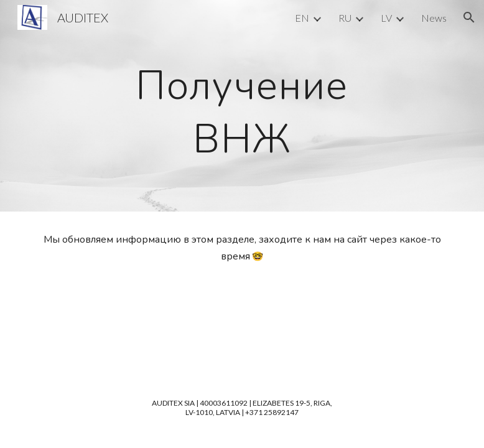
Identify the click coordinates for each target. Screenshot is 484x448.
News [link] (434, 18)
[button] (469, 17)
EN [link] (302, 18)
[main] (242, 106)
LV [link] (386, 18)
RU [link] (345, 18)
